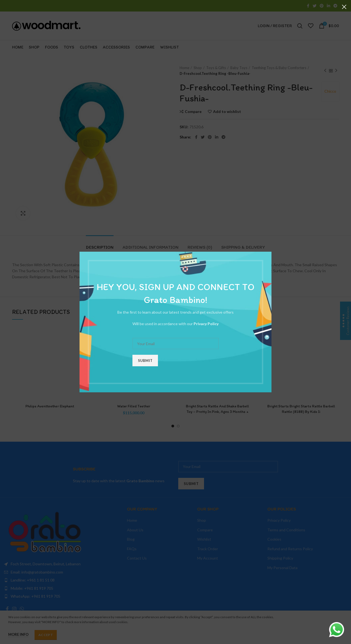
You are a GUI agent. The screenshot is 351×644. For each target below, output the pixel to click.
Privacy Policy (206, 324)
